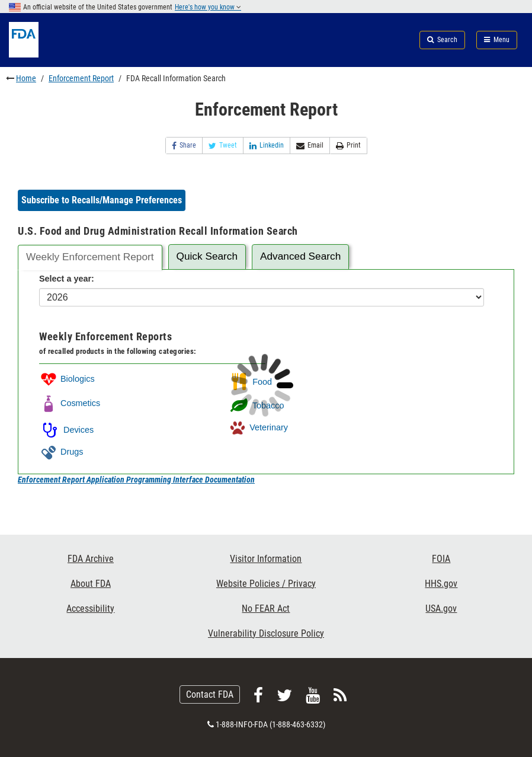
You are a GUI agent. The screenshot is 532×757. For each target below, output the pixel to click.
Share (184, 146)
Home (26, 78)
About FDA (91, 584)
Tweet (223, 146)
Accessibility (90, 609)
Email (310, 146)
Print (348, 146)
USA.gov (441, 609)
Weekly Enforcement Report (90, 257)
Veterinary (258, 427)
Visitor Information (266, 559)
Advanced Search (300, 256)
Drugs (61, 452)
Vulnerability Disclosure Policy (266, 633)
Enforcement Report (81, 78)
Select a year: (67, 279)
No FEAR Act (266, 609)
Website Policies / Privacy (266, 584)
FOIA (441, 559)
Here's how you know (208, 7)
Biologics (67, 379)
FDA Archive (91, 559)
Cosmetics (70, 403)
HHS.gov (441, 584)
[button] (102, 200)
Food (250, 382)
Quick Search (207, 256)
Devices (66, 430)
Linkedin (267, 146)
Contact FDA (210, 694)
